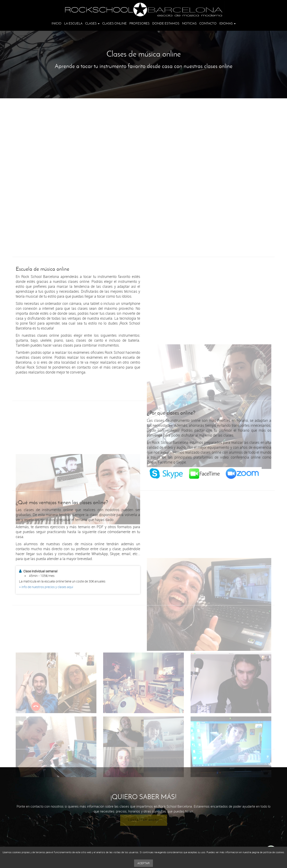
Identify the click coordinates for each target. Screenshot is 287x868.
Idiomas (227, 23)
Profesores (139, 23)
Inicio (57, 23)
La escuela (73, 23)
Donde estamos (166, 23)
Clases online (114, 23)
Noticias (189, 23)
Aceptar (143, 863)
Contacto (208, 23)
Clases (92, 23)
